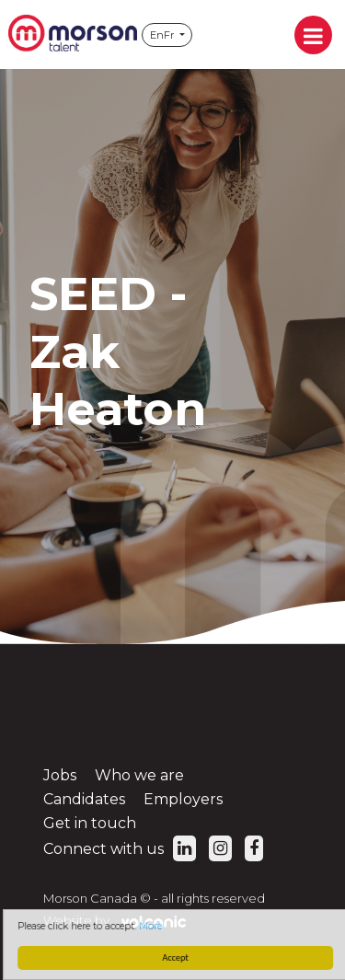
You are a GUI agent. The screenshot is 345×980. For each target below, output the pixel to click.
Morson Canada (73, 35)
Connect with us (120, 849)
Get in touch (90, 823)
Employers (183, 799)
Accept (178, 957)
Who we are (139, 775)
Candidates (84, 799)
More (152, 926)
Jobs (60, 775)
